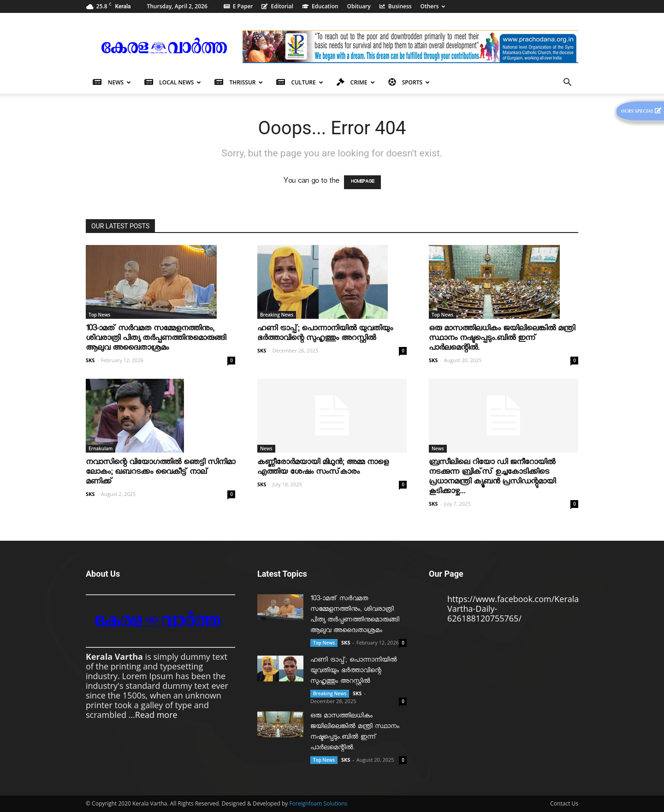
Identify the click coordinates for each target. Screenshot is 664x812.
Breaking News (277, 315)
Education (320, 6)
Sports (409, 82)
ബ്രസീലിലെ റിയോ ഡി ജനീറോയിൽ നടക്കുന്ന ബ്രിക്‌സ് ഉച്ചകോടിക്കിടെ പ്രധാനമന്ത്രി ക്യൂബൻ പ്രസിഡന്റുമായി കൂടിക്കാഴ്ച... (492, 478)
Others (433, 6)
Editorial (277, 6)
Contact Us (564, 803)
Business (396, 6)
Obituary (359, 6)
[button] (567, 83)
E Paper (238, 6)
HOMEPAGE (362, 182)
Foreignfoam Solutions (318, 803)
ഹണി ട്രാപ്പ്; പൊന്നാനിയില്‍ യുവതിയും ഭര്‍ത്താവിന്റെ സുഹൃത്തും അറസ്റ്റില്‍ (325, 334)
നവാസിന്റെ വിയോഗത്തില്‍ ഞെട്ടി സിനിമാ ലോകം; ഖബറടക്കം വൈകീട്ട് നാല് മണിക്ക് (160, 473)
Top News (99, 315)
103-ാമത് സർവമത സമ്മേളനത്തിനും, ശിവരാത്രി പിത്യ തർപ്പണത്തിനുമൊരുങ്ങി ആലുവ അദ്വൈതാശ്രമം (156, 339)
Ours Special (641, 110)
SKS (90, 360)
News (112, 82)
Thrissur (239, 82)
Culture (299, 82)
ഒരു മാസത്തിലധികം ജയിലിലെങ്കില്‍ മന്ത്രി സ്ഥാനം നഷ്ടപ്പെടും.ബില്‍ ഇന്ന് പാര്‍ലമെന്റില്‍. (502, 339)
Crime (356, 82)
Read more (156, 715)
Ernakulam (101, 448)
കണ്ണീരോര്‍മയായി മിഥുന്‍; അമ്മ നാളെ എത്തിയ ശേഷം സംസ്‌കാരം (323, 468)
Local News (173, 82)
